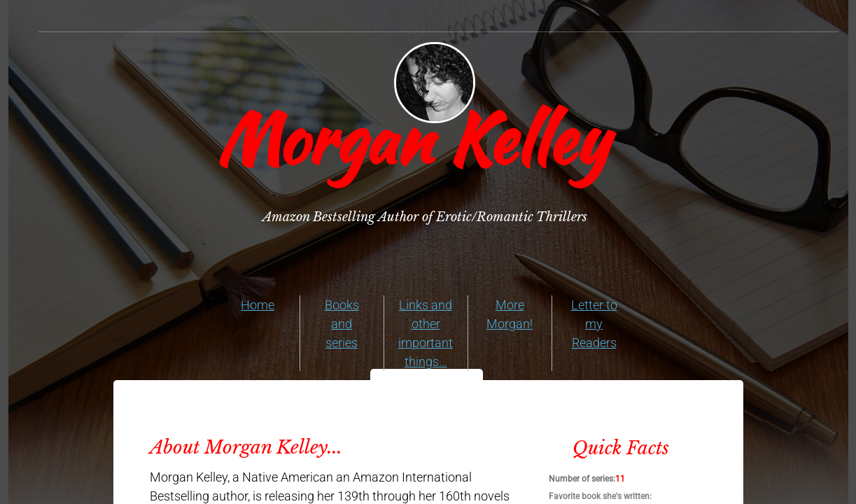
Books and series (342, 324)
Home (258, 305)
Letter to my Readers (594, 324)
